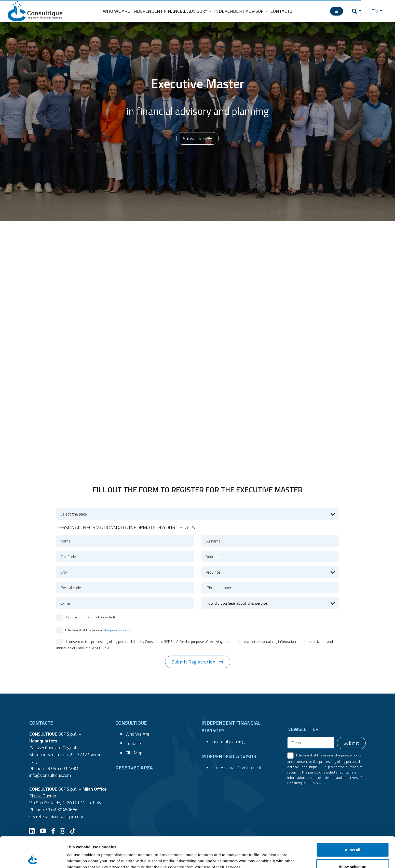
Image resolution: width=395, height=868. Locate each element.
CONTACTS (281, 11)
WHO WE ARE (116, 11)
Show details (267, 855)
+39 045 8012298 (60, 768)
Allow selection (352, 838)
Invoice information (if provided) (90, 617)
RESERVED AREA (134, 768)
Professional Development (237, 768)
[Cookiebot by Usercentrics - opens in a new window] (33, 858)
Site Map (134, 753)
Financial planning (228, 742)
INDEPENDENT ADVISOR (241, 11)
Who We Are (137, 734)
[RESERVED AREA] (337, 11)
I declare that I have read (98, 630)
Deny (353, 854)
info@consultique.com (50, 775)
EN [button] (375, 11)
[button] (357, 11)
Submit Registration (194, 662)
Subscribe (193, 138)
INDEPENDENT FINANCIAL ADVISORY (172, 11)
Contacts (134, 743)
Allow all (353, 821)
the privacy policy (117, 630)
